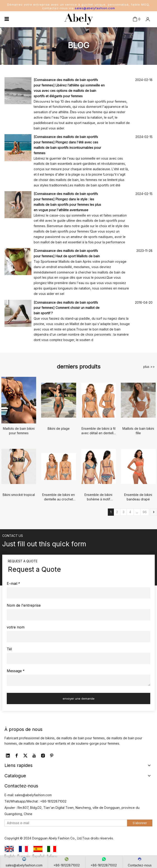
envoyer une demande (79, 698)
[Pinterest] (52, 756)
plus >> (149, 367)
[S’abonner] (140, 823)
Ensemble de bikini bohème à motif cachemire (98, 497)
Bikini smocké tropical (19, 495)
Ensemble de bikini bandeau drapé (138, 497)
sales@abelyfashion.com (95, 8)
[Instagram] (43, 756)
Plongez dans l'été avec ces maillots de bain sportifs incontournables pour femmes (67, 148)
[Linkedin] (8, 756)
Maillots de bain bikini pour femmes (19, 431)
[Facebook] (17, 756)
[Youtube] (34, 756)
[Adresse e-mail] (65, 823)
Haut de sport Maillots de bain (78, 256)
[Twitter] (25, 756)
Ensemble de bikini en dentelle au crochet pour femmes (59, 497)
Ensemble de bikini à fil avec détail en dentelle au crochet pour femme (98, 431)
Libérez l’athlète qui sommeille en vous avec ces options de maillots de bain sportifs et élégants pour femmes (69, 91)
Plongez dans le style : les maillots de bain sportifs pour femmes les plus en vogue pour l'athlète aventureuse (67, 205)
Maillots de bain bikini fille (138, 431)
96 (145, 512)
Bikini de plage (59, 428)
